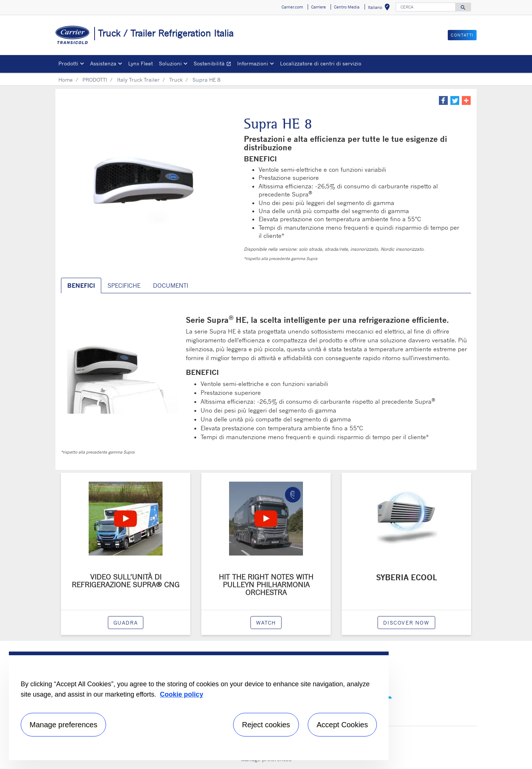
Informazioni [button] (253, 63)
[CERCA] (426, 7)
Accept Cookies (342, 725)
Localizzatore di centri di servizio (321, 63)
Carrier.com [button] (292, 7)
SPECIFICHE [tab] (124, 286)
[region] (199, 706)
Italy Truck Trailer (138, 80)
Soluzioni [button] (170, 63)
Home (66, 80)
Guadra (126, 623)
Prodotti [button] (68, 63)
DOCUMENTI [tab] (170, 286)
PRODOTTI (95, 80)
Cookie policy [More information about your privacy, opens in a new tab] (182, 694)
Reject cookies (266, 725)
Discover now (406, 623)
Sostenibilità (214, 64)
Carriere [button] (318, 7)
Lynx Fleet (141, 63)
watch (266, 623)
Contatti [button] (462, 35)
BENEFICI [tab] (81, 286)
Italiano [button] (380, 8)
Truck (176, 80)
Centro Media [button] (347, 7)
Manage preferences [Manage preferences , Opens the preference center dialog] (63, 725)
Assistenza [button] (103, 63)
